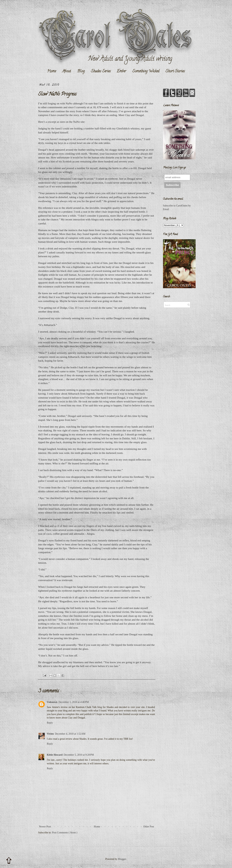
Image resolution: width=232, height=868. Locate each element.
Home (52, 71)
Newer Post (45, 827)
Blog (81, 71)
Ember (121, 71)
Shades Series (101, 71)
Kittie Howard (55, 755)
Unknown (52, 702)
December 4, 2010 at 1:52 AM (70, 734)
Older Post (149, 827)
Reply (50, 723)
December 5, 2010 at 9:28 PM (79, 755)
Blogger (122, 859)
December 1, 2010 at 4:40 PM (74, 702)
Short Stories (175, 71)
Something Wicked (146, 71)
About (67, 71)
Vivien (50, 734)
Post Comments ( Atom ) (65, 833)
